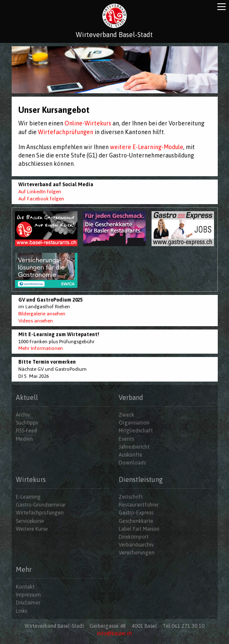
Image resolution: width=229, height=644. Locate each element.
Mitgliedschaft (136, 431)
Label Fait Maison (139, 529)
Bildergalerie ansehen (42, 314)
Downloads (132, 463)
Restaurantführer (139, 505)
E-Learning (28, 497)
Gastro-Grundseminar (41, 505)
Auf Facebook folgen (41, 199)
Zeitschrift (131, 497)
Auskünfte (131, 455)
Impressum (28, 595)
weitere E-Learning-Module (147, 147)
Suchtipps (27, 423)
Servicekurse (30, 521)
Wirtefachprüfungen (66, 132)
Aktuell (27, 397)
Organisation (134, 423)
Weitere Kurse (32, 529)
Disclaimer (28, 603)
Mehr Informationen (41, 348)
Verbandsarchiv (136, 545)
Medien (24, 439)
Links (21, 611)
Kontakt (25, 587)
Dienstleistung (141, 479)
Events (126, 439)
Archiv (23, 415)
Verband (131, 397)
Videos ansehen (36, 321)
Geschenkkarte (136, 521)
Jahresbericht (134, 447)
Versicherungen (137, 553)
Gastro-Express (136, 513)
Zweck (126, 415)
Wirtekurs (31, 479)
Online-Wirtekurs (88, 123)
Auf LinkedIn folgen (40, 192)
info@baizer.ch (114, 633)
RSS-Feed (26, 431)
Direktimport (134, 537)
